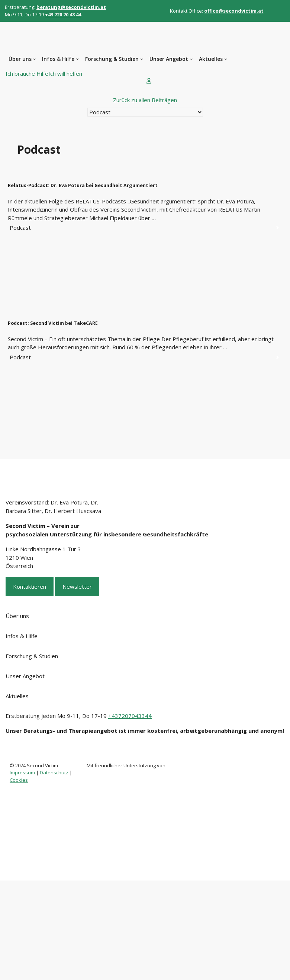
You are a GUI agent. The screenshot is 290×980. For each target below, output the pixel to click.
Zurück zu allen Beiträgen (145, 100)
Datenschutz (55, 772)
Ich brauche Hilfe (27, 73)
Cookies (19, 780)
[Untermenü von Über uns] (34, 59)
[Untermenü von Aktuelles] (226, 59)
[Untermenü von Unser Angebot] (191, 59)
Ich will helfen (65, 73)
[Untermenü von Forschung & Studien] (142, 59)
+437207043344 (130, 716)
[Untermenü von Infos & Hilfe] (77, 59)
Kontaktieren (30, 587)
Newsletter (77, 587)
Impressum (23, 772)
